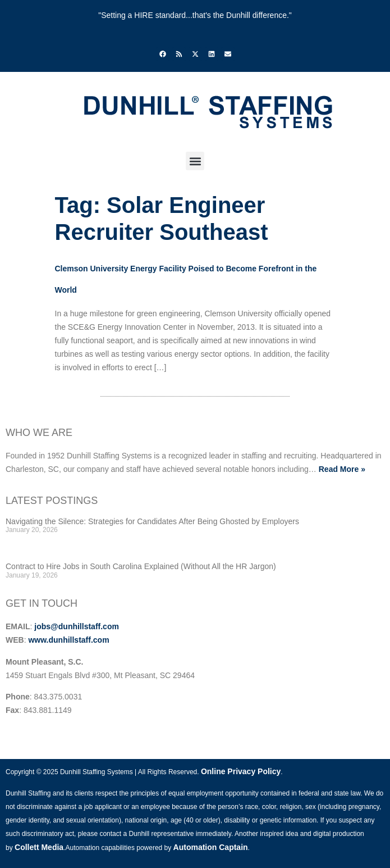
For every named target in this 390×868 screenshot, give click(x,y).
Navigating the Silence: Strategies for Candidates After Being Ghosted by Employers (152, 521)
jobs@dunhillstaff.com (77, 626)
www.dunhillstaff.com (68, 640)
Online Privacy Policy (241, 771)
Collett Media (39, 847)
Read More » (342, 469)
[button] (195, 161)
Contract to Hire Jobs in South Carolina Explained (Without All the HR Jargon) (141, 566)
